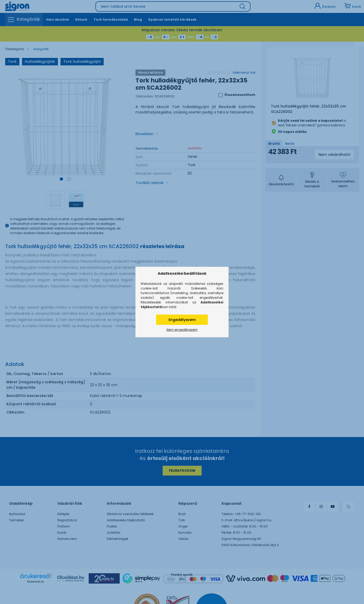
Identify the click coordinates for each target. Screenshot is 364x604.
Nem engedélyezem (182, 330)
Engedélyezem (182, 320)
